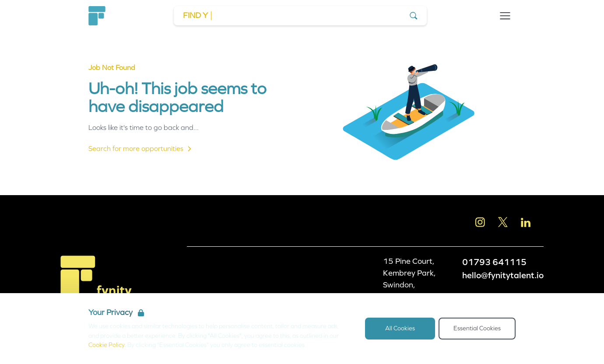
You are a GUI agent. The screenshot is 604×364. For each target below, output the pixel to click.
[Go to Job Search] (300, 16)
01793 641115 (494, 262)
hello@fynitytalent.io (503, 275)
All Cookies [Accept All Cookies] (400, 328)
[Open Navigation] (505, 16)
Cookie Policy (107, 345)
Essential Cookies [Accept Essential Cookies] (477, 328)
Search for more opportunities (141, 149)
